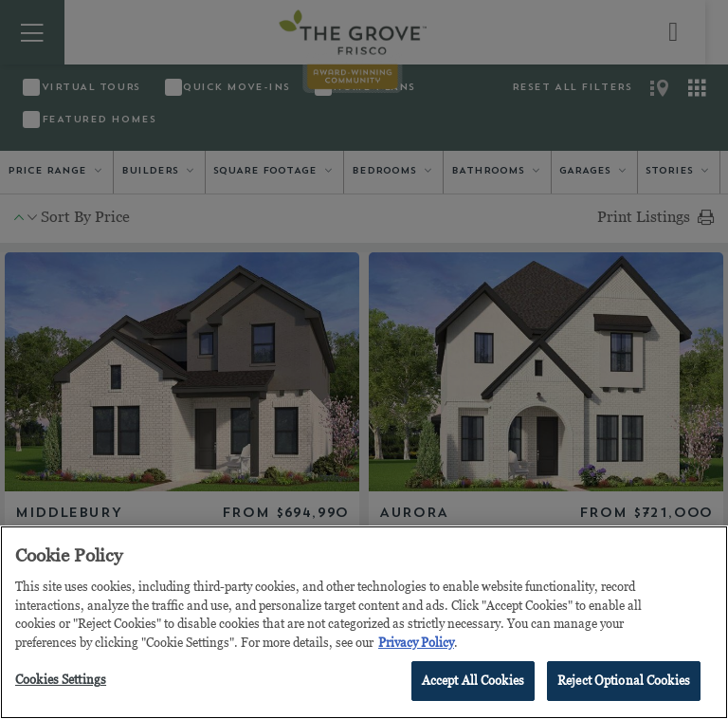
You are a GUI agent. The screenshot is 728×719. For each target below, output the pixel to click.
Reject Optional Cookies (624, 680)
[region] (364, 622)
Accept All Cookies (473, 680)
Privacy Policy (416, 642)
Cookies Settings (61, 679)
